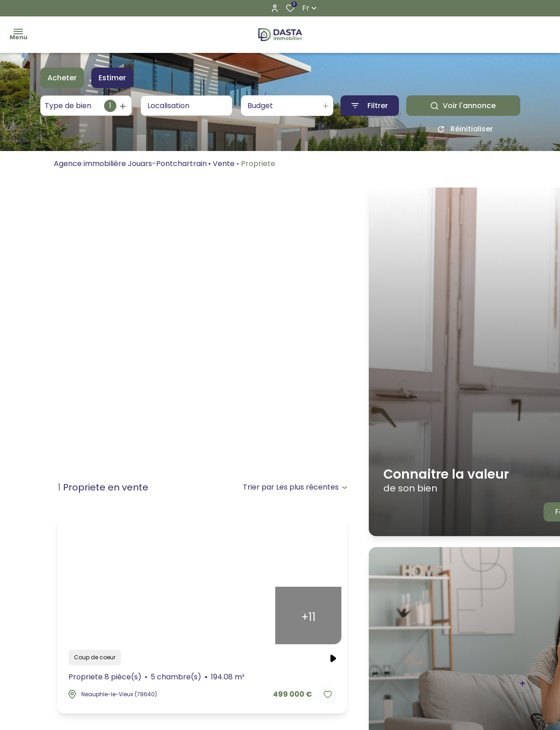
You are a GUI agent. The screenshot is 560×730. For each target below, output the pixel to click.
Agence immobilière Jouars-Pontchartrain (130, 167)
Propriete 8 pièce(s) (157, 677)
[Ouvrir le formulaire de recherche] (370, 106)
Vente (224, 167)
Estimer (112, 78)
